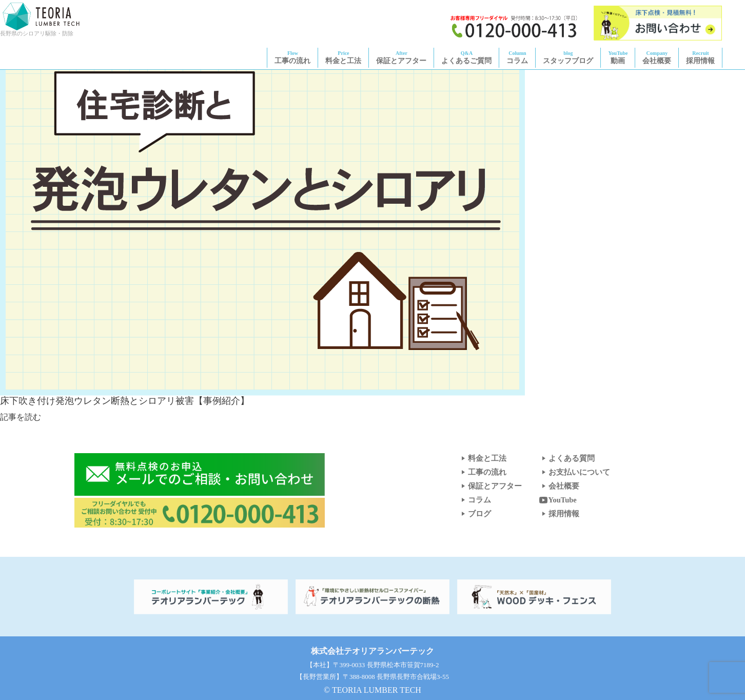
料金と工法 (343, 57)
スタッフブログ (568, 57)
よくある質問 (566, 458)
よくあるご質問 (466, 57)
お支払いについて (574, 472)
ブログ (474, 514)
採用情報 (700, 57)
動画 (618, 57)
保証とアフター (401, 57)
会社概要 (657, 57)
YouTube (557, 500)
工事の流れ (292, 57)
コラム (517, 57)
